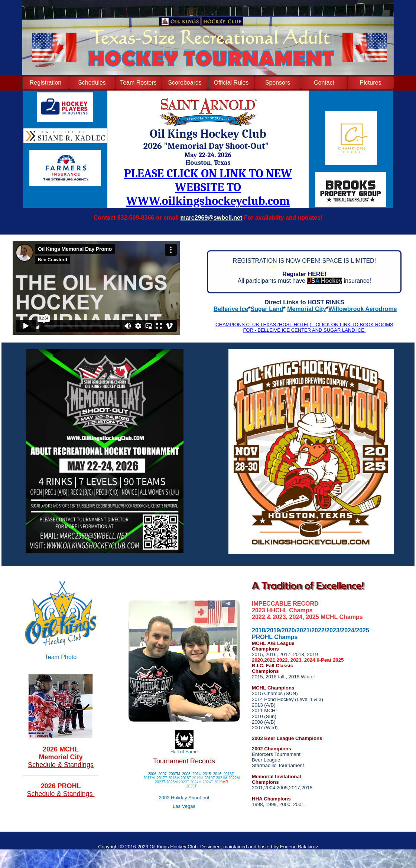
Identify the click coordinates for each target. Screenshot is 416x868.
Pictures (371, 83)
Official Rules (231, 83)
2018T (186, 778)
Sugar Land (267, 309)
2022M (234, 778)
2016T (229, 774)
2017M (149, 778)
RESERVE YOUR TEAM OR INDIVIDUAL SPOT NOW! (304, 267)
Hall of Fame (184, 752)
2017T (162, 778)
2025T (191, 786)
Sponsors (278, 83)
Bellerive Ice (231, 309)
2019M (198, 778)
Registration (45, 83)
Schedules (92, 83)
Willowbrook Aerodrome (363, 309)
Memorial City (307, 309)
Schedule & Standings (61, 765)
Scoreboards (185, 83)
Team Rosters (138, 83)
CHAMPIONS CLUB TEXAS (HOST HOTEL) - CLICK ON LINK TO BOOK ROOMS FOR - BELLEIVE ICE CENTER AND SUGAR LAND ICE (304, 327)
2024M (196, 782)
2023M (172, 782)
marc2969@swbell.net (212, 218)
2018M (174, 778)
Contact (324, 83)
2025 (218, 782)
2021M (222, 778)
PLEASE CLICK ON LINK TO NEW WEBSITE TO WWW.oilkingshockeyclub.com (208, 187)
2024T (208, 782)
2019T (209, 778)
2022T (160, 782)
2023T (184, 782)
